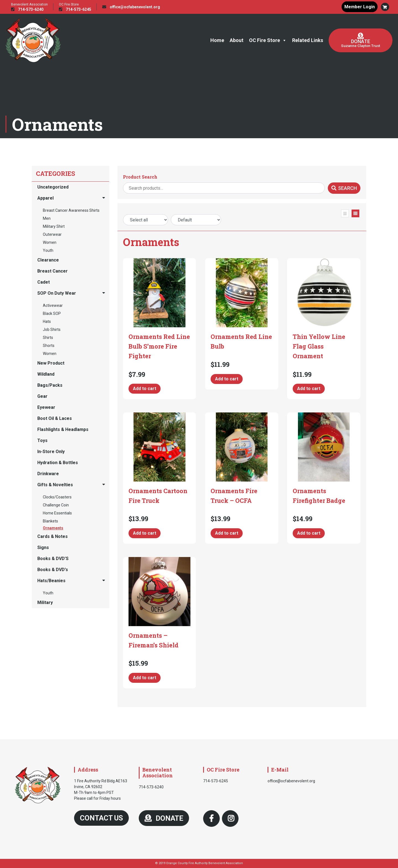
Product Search (140, 177)
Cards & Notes (53, 536)
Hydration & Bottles (58, 463)
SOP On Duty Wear (57, 293)
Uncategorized (53, 187)
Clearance (48, 260)
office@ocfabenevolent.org (131, 7)
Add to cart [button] (145, 389)
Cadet (44, 282)
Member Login (359, 7)
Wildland (46, 374)
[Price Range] (146, 220)
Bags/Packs (50, 385)
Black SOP (52, 313)
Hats (47, 321)
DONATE (164, 818)
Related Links (308, 40)
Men (47, 218)
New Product (51, 363)
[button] (385, 7)
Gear (42, 396)
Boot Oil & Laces (55, 418)
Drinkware (48, 474)
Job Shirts (52, 330)
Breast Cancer (53, 271)
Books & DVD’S (53, 559)
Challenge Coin (56, 505)
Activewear (53, 305)
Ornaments (53, 528)
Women (50, 242)
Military (45, 602)
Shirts (48, 338)
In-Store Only (51, 452)
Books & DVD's (53, 570)
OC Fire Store (268, 40)
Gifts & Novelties (55, 485)
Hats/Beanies (51, 581)
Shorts (49, 346)
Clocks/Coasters (57, 497)
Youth (48, 250)
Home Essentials (57, 513)
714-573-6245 (75, 9)
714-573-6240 (27, 9)
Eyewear (46, 407)
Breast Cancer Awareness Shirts (71, 210)
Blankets (50, 521)
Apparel (45, 198)
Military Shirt (54, 226)
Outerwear (52, 234)
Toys (42, 440)
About (237, 40)
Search (344, 188)
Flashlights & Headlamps (63, 429)
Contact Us (101, 818)
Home (217, 40)
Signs (43, 547)
